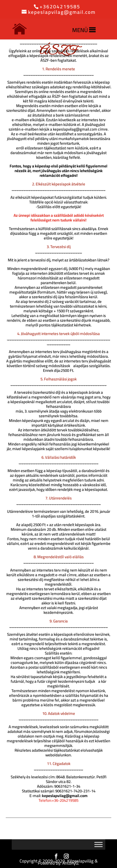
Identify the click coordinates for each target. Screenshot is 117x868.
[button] (80, 30)
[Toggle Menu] (98, 844)
